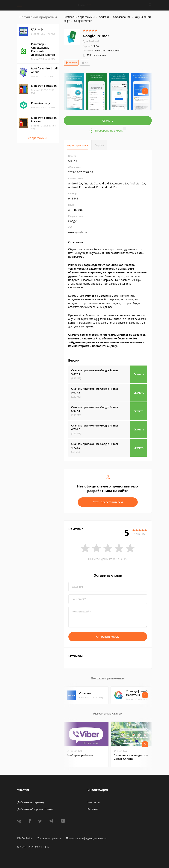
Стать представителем (108, 502)
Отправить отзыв (108, 637)
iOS (85, 63)
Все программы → (38, 138)
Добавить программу (31, 802)
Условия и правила (49, 838)
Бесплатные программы (79, 17)
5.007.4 (91, 46)
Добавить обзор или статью (35, 809)
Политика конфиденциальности (86, 838)
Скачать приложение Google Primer (95, 372)
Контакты (94, 802)
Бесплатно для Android (107, 51)
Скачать (108, 121)
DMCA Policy (25, 838)
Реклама (93, 809)
